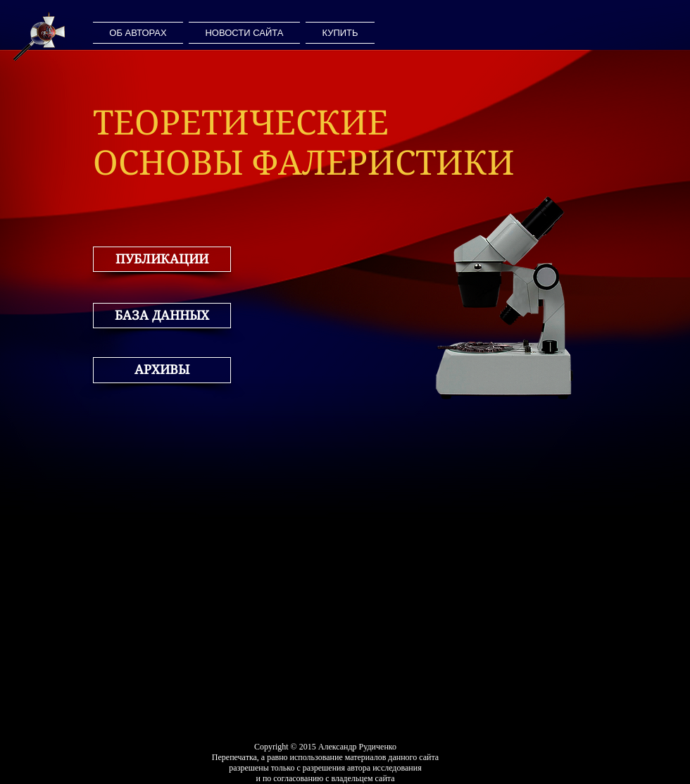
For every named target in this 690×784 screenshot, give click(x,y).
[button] (162, 259)
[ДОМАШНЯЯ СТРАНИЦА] (39, 36)
